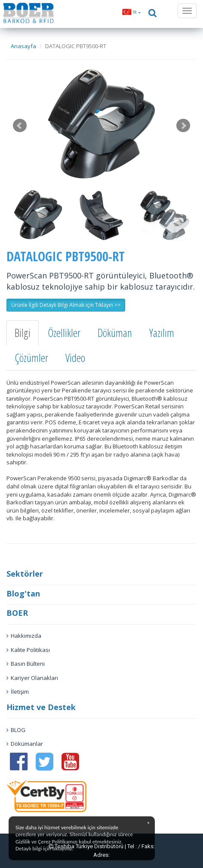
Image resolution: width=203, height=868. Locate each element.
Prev (20, 126)
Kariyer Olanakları (32, 678)
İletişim (18, 692)
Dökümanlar (25, 744)
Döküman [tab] (115, 333)
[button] (132, 12)
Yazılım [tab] (162, 333)
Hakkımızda (24, 636)
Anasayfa (23, 46)
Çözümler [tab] (31, 358)
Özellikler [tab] (64, 333)
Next (183, 126)
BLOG (16, 730)
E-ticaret (89, 422)
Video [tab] (75, 358)
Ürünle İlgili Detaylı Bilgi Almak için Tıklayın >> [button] (66, 305)
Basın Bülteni (26, 664)
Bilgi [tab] (23, 333)
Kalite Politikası (28, 650)
